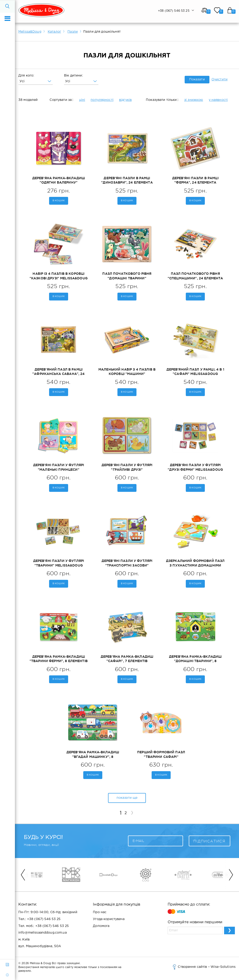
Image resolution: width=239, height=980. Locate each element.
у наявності (218, 100)
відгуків (125, 100)
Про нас (100, 912)
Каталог (54, 32)
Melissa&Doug (30, 32)
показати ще (127, 798)
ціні (82, 100)
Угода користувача (109, 919)
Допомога (101, 926)
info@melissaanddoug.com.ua (43, 933)
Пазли (73, 32)
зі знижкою (194, 100)
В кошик (59, 201)
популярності (102, 100)
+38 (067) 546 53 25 (44, 919)
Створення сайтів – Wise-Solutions (204, 967)
